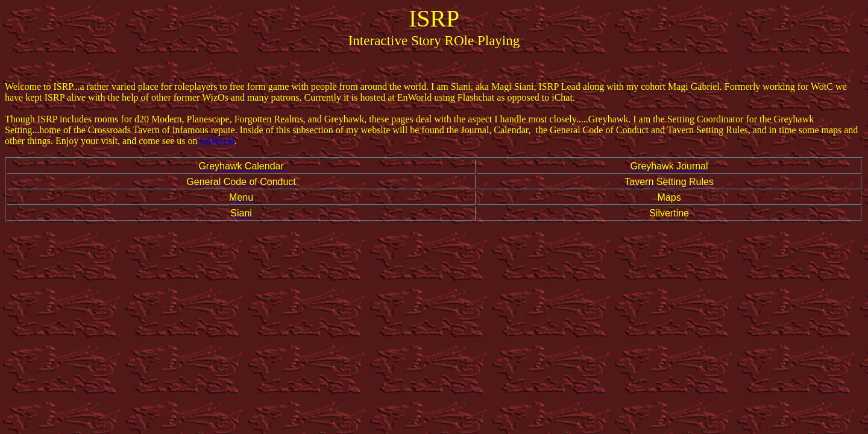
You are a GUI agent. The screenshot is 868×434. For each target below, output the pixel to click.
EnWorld (217, 141)
